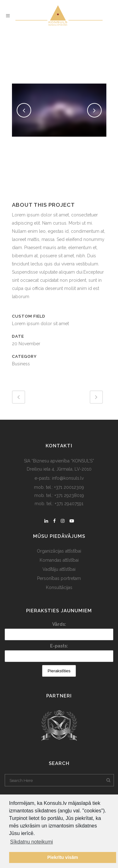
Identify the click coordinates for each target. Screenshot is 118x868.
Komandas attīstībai (59, 560)
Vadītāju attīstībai (59, 569)
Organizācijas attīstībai (59, 551)
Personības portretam (59, 578)
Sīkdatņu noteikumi (31, 842)
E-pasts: (59, 646)
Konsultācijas (59, 587)
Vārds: (59, 624)
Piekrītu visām (63, 857)
